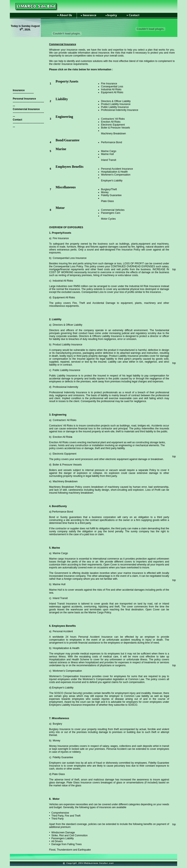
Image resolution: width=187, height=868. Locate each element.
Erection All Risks (111, 122)
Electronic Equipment (113, 125)
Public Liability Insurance (115, 107)
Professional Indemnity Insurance (120, 110)
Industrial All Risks (111, 89)
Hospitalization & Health (114, 172)
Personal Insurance (24, 99)
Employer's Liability (112, 181)
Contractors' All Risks (113, 119)
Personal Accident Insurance (117, 169)
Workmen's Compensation (116, 175)
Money (105, 192)
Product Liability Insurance (116, 104)
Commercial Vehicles (113, 210)
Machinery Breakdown (114, 134)
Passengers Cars (111, 213)
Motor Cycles (108, 219)
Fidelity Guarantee (111, 195)
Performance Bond (112, 142)
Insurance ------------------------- (23, 92)
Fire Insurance (109, 84)
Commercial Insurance (26, 109)
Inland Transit (109, 160)
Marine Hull (108, 154)
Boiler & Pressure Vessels (116, 128)
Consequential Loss (112, 87)
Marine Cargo (109, 151)
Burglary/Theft (109, 189)
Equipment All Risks (112, 92)
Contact (17, 120)
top (174, 269)
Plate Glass (108, 201)
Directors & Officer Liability (116, 101)
